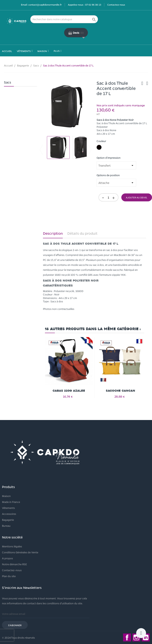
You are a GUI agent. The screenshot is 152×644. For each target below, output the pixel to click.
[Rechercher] (64, 19)
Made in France (11, 502)
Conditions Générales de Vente (20, 552)
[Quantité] (108, 197)
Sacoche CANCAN (121, 391)
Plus (57, 51)
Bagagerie (8, 520)
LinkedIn (146, 637)
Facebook (127, 637)
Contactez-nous (116, 5)
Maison (6, 496)
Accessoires (9, 514)
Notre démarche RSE (14, 564)
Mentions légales (12, 546)
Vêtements (8, 508)
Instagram (136, 637)
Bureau (6, 526)
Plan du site (9, 576)
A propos (7, 558)
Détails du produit (82, 233)
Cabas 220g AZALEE (69, 391)
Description (53, 233)
